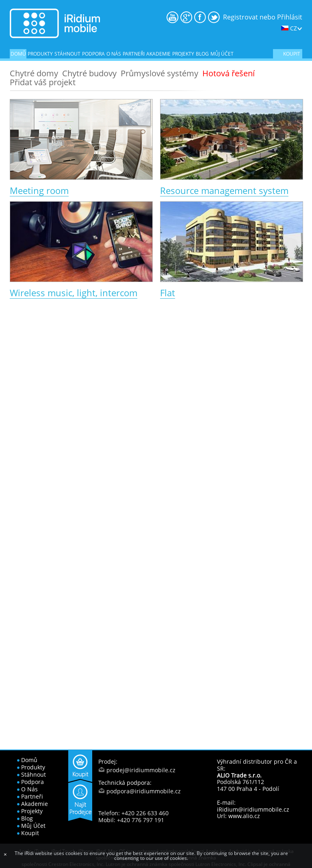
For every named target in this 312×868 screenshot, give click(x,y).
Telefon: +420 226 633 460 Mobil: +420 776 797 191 (133, 816)
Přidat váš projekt (43, 82)
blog (202, 54)
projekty (183, 54)
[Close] (5, 854)
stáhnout (67, 54)
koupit (292, 54)
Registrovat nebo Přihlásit (263, 17)
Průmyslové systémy (159, 73)
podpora (93, 54)
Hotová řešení (229, 73)
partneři (134, 54)
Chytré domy (34, 73)
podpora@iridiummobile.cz (144, 791)
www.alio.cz (244, 816)
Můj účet (222, 54)
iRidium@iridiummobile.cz (253, 809)
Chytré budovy (89, 73)
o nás (114, 54)
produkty (40, 54)
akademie (158, 54)
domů (18, 54)
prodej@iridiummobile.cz (141, 770)
